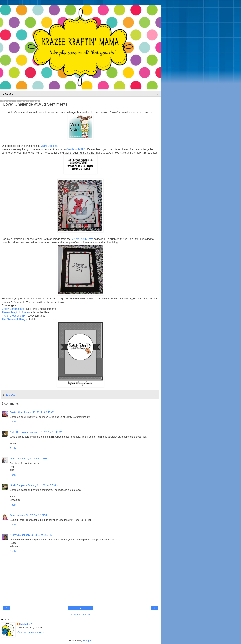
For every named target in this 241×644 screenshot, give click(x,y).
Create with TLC (76, 149)
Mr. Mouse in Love (82, 239)
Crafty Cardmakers (13, 309)
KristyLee (15, 535)
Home (80, 608)
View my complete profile (30, 632)
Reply (13, 422)
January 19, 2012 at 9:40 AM (39, 412)
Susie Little (16, 412)
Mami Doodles (49, 146)
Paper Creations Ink (13, 316)
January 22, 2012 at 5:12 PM (32, 515)
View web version (80, 615)
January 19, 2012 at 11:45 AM (46, 432)
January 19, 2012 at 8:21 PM (32, 459)
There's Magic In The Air (16, 312)
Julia (12, 515)
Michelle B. (27, 624)
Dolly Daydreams (19, 432)
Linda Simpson (18, 485)
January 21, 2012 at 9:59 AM (43, 485)
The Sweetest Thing (13, 319)
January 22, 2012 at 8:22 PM (37, 535)
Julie (12, 459)
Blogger (87, 641)
